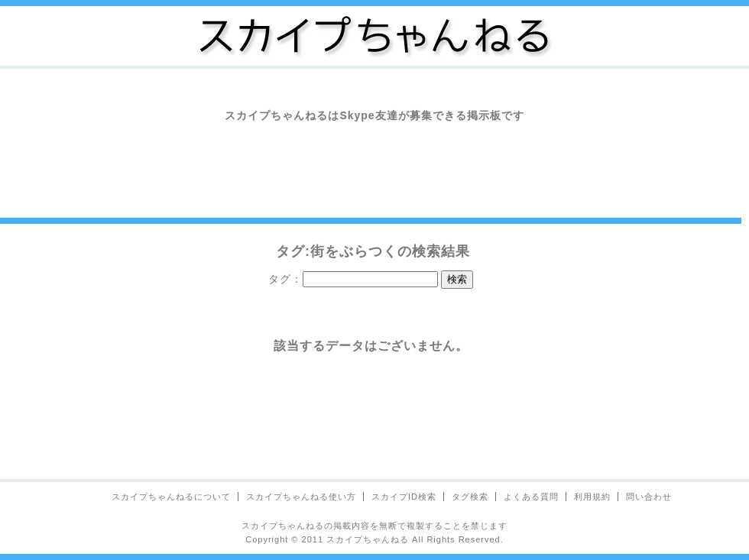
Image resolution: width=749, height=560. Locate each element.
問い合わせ (649, 497)
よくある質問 (531, 497)
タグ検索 (470, 497)
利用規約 (592, 497)
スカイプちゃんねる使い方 (301, 497)
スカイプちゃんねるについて (171, 497)
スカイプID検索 (404, 497)
